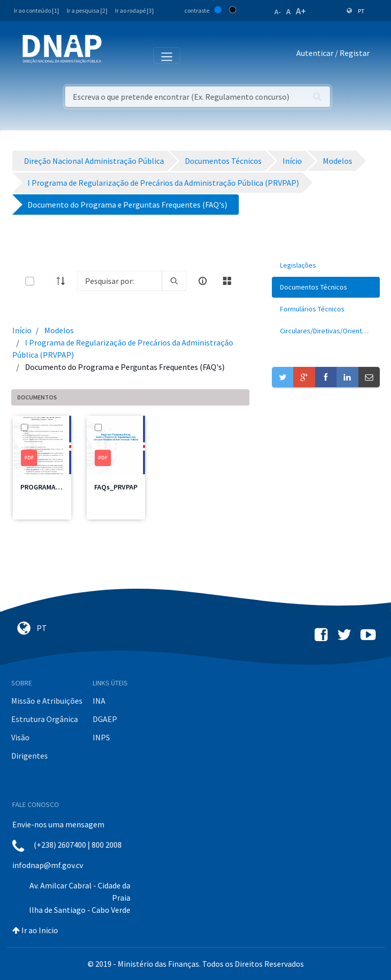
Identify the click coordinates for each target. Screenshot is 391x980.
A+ (301, 11)
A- (278, 12)
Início (22, 330)
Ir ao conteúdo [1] (36, 10)
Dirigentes (30, 756)
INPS (101, 737)
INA (99, 701)
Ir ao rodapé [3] (134, 10)
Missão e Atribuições (47, 701)
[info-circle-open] (203, 281)
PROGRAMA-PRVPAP (51, 487)
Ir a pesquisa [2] (87, 10)
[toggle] (46, 281)
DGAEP (105, 719)
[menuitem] (326, 265)
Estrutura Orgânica (45, 719)
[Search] (119, 281)
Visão (20, 737)
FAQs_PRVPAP (116, 487)
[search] (174, 281)
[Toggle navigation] (116, 55)
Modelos (59, 330)
